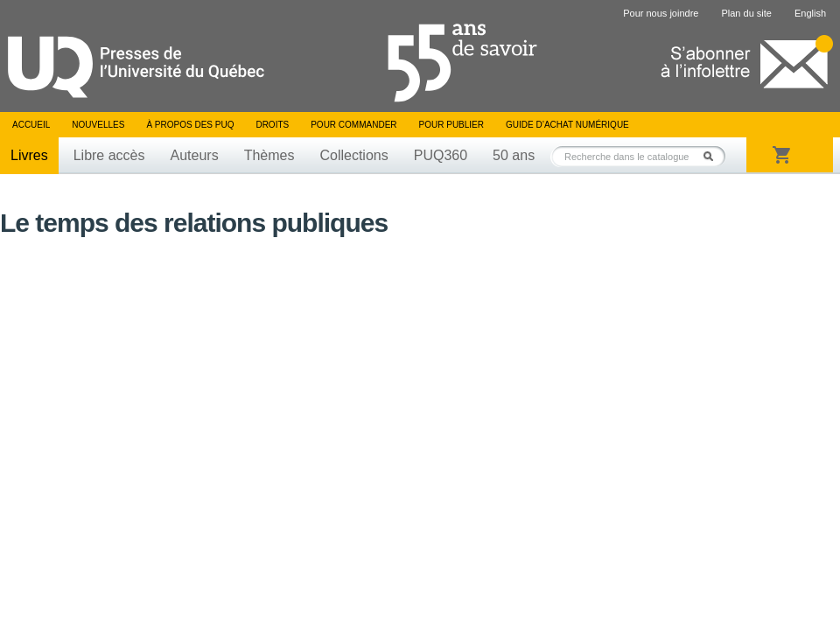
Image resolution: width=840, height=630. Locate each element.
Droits (272, 125)
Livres (29, 155)
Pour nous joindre (661, 13)
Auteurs (195, 155)
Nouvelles (98, 125)
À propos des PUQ (190, 125)
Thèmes (269, 155)
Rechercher (713, 156)
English (810, 13)
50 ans (514, 155)
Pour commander (353, 125)
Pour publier (451, 125)
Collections (353, 155)
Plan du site (746, 13)
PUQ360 (441, 155)
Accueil (31, 125)
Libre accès (109, 155)
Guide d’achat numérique (567, 125)
